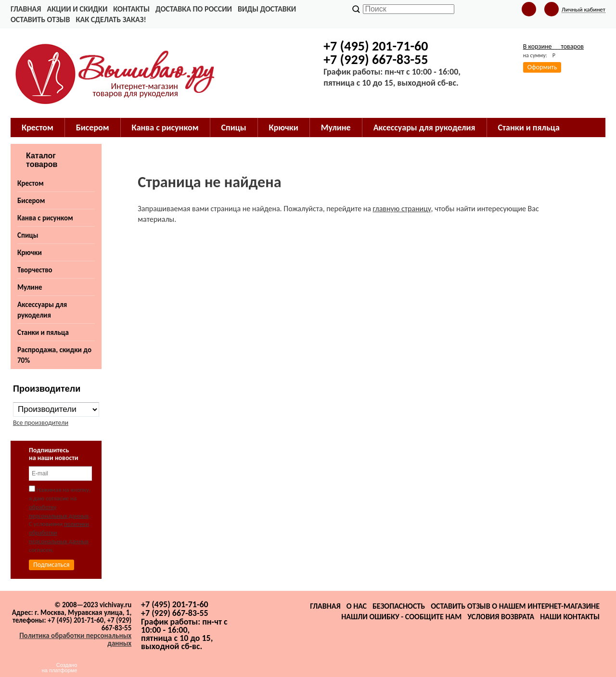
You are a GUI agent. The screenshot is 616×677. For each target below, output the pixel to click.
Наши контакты (570, 617)
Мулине (336, 128)
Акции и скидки (77, 9)
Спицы (234, 128)
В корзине (553, 46)
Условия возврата (501, 617)
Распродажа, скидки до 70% (54, 355)
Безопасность (399, 606)
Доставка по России (194, 9)
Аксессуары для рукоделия (424, 128)
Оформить (542, 67)
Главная (26, 9)
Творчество (35, 270)
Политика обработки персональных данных (75, 639)
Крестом (38, 128)
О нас (357, 606)
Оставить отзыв (40, 19)
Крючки (284, 128)
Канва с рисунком (165, 128)
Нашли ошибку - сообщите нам (401, 617)
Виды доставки (267, 9)
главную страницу (402, 209)
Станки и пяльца (529, 128)
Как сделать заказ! (111, 19)
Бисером (93, 128)
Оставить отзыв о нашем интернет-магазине (515, 606)
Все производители (41, 423)
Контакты (131, 9)
